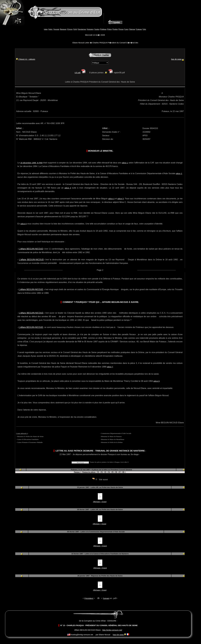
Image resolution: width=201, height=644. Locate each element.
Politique (104, 29)
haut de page (119, 635)
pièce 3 (68, 188)
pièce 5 (121, 199)
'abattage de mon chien (92, 249)
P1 (98, 472)
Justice (97, 29)
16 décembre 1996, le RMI (31, 163)
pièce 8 (156, 381)
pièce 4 (111, 199)
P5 (113, 472)
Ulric (145, 29)
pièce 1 (125, 163)
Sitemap (132, 29)
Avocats (57, 29)
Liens (127, 29)
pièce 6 (24, 224)
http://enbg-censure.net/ (112, 630)
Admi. (51, 29)
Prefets (115, 29)
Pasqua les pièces (89, 472)
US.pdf (81, 73)
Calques (139, 29)
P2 (102, 472)
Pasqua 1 (77, 472)
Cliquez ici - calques (26, 59)
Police (110, 29)
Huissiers (90, 29)
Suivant (106, 598)
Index (46, 29)
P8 (124, 472)
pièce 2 (179, 174)
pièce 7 (110, 367)
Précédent (89, 598)
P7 (120, 472)
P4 (109, 472)
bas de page (177, 59)
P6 (116, 472)
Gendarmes (82, 29)
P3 (105, 472)
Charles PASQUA (176, 97)
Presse (121, 29)
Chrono (70, 29)
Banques (63, 29)
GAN (75, 29)
